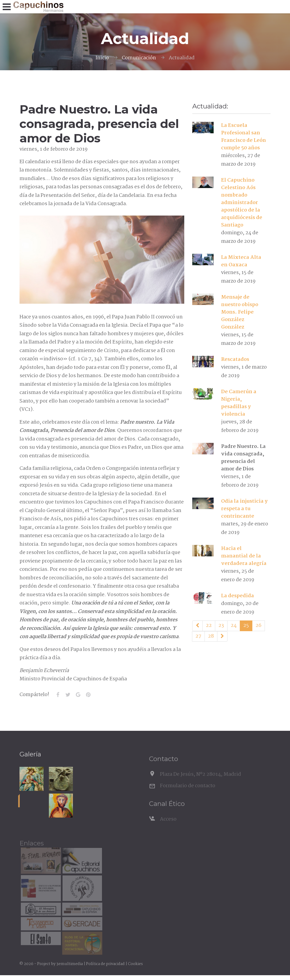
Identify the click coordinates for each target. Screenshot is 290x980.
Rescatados (235, 360)
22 (209, 626)
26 (258, 626)
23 (221, 626)
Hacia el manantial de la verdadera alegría (244, 556)
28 (211, 636)
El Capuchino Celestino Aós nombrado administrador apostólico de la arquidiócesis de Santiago (242, 203)
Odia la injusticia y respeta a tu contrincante (244, 509)
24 (234, 626)
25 (246, 626)
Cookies (135, 964)
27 (198, 636)
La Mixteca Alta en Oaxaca (241, 261)
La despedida (238, 596)
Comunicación (139, 58)
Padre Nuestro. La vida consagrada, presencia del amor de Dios (243, 458)
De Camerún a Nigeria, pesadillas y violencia (239, 403)
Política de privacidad (105, 964)
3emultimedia (70, 964)
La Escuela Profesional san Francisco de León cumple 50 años (244, 137)
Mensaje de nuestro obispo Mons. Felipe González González (240, 312)
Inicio (102, 58)
